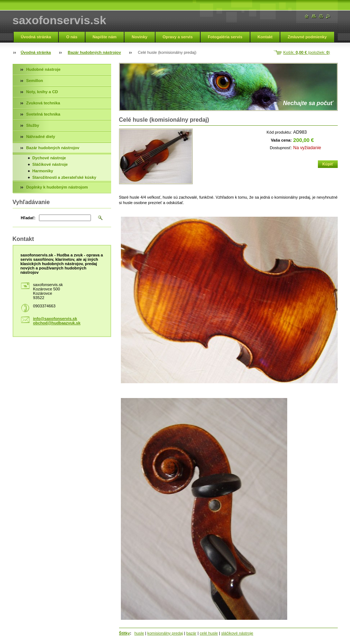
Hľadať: (28, 218)
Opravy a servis (178, 37)
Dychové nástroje (49, 158)
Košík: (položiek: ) (307, 52)
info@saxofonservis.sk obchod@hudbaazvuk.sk (57, 321)
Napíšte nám (105, 37)
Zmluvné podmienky (307, 37)
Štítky (124, 633)
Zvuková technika (43, 103)
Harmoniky (43, 171)
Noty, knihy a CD (42, 92)
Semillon (35, 81)
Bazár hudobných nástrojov (94, 52)
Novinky (140, 37)
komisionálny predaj (165, 633)
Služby (33, 125)
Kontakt (265, 37)
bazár (191, 633)
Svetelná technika (43, 114)
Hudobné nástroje (43, 69)
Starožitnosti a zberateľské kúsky (64, 177)
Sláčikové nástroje (50, 164)
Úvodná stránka (36, 37)
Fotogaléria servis (225, 37)
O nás (72, 37)
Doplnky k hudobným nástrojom (57, 187)
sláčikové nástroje (237, 633)
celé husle (209, 633)
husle (139, 633)
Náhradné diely (41, 137)
